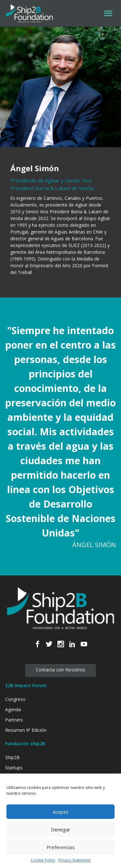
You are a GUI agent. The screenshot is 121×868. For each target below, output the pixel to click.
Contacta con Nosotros (60, 670)
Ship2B (12, 757)
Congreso (15, 699)
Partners (14, 720)
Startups (14, 768)
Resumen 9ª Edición (26, 730)
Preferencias (61, 847)
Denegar (61, 829)
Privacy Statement (75, 860)
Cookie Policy (43, 860)
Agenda (13, 709)
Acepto (60, 812)
